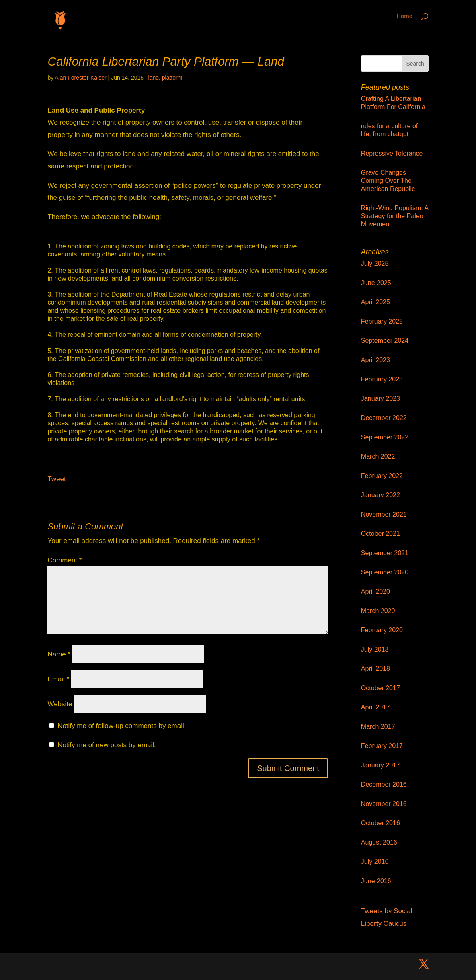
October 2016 (381, 823)
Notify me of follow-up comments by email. (122, 726)
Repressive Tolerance (392, 153)
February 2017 (382, 746)
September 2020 (385, 572)
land (154, 78)
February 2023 (382, 379)
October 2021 (381, 534)
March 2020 (378, 611)
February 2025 (382, 321)
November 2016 (384, 804)
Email (58, 679)
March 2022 (378, 456)
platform (172, 78)
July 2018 (375, 649)
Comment (65, 560)
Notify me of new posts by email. (107, 745)
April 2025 (375, 302)
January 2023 (381, 399)
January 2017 (381, 765)
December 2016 (384, 784)
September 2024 (385, 341)
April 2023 (375, 360)
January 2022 (381, 495)
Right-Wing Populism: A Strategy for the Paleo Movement (395, 216)
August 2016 (379, 842)
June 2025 (376, 283)
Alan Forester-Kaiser (80, 78)
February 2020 (382, 630)
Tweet (56, 479)
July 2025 (375, 263)
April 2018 (375, 669)
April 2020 (375, 591)
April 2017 (375, 707)
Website (60, 704)
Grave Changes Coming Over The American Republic (388, 181)
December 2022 (384, 418)
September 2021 (385, 553)
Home (405, 16)
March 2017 (378, 727)
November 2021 (384, 514)
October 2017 (381, 688)
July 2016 (375, 862)
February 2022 (382, 476)
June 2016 (376, 881)
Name (59, 654)
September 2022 (385, 437)
